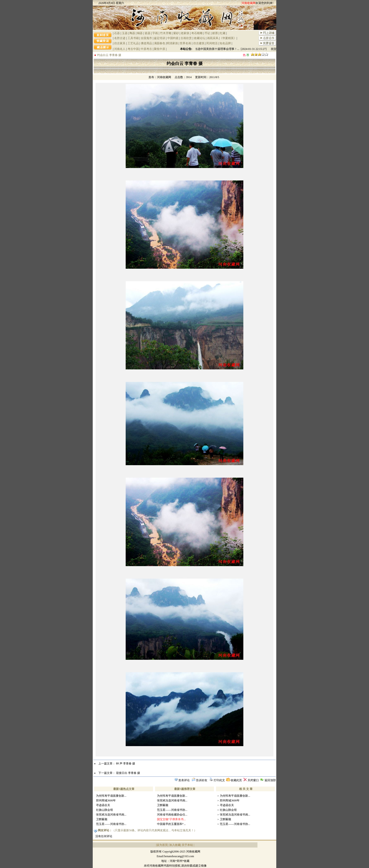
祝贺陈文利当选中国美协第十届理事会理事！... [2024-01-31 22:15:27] (234, 49)
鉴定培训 (160, 38)
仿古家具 (120, 43)
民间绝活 (212, 43)
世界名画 (185, 43)
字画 (155, 33)
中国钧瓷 (173, 38)
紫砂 (176, 33)
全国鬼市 (146, 38)
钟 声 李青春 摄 (126, 764)
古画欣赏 (186, 38)
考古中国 (133, 49)
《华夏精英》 (228, 38)
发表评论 (184, 780)
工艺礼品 (133, 43)
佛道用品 (146, 43)
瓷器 (148, 33)
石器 (117, 33)
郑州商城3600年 (106, 800)
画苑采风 (213, 38)
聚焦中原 (160, 49)
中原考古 (146, 49)
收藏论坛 (200, 38)
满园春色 (160, 43)
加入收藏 (175, 845)
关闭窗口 (253, 780)
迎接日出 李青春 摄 (128, 773)
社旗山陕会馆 (104, 810)
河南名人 (120, 49)
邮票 (215, 33)
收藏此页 (236, 780)
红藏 (223, 33)
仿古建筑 (199, 43)
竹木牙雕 (166, 33)
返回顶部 (270, 780)
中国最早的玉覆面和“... (171, 824)
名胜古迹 (120, 38)
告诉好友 (202, 780)
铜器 (140, 33)
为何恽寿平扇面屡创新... (111, 796)
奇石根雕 (197, 33)
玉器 (125, 33)
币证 (207, 33)
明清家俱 (172, 43)
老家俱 (185, 33)
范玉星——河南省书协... (111, 824)
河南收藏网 (164, 77)
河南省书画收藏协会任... (172, 815)
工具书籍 (133, 38)
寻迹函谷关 (103, 805)
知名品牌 (225, 43)
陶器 (132, 33)
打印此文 (219, 780)
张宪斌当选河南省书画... (111, 815)
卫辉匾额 (102, 819)
